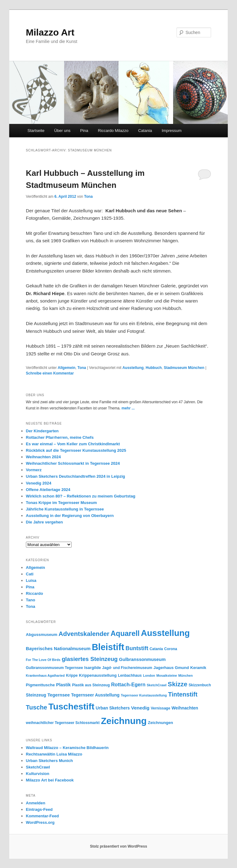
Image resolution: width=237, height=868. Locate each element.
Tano (31, 600)
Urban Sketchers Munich (49, 761)
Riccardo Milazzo (113, 131)
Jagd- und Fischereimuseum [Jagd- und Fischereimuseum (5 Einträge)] (127, 668)
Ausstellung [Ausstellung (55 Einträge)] (165, 633)
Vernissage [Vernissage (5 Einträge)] (160, 708)
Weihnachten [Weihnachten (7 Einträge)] (185, 708)
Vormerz (34, 470)
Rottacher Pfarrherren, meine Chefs (60, 437)
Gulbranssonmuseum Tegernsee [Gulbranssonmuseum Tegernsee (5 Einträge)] (54, 668)
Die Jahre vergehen (44, 522)
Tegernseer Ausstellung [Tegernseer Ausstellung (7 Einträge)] (95, 695)
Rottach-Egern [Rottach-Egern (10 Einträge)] (128, 684)
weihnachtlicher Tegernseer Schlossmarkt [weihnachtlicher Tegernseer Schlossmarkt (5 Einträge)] (63, 723)
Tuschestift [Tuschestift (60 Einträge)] (71, 706)
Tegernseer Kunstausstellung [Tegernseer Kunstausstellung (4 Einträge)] (144, 695)
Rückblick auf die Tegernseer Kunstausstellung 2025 (76, 450)
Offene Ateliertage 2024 (48, 490)
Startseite (36, 131)
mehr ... (128, 408)
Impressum (172, 131)
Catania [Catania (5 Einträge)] (156, 649)
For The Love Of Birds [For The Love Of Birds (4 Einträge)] (43, 660)
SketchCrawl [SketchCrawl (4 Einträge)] (156, 685)
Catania (145, 131)
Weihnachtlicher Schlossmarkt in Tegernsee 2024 (73, 463)
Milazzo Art (50, 32)
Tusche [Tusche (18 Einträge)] (37, 707)
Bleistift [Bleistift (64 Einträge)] (108, 647)
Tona (89, 197)
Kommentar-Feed (42, 816)
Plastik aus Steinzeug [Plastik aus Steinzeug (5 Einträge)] (91, 685)
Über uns (62, 131)
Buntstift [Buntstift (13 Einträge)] (137, 648)
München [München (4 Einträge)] (186, 675)
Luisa (31, 580)
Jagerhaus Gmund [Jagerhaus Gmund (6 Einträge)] (171, 668)
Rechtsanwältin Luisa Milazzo (54, 754)
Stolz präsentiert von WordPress (118, 846)
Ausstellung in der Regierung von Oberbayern (70, 516)
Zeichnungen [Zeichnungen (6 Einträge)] (160, 723)
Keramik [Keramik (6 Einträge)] (198, 668)
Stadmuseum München (184, 368)
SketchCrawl (38, 767)
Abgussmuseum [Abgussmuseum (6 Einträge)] (42, 635)
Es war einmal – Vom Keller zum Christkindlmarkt (73, 444)
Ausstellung (133, 368)
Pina (84, 131)
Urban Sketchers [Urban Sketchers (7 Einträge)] (113, 708)
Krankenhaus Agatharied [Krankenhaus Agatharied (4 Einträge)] (45, 675)
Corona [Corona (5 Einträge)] (171, 649)
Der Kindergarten (42, 431)
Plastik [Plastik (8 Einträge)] (63, 685)
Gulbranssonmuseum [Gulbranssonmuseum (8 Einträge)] (142, 659)
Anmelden (36, 803)
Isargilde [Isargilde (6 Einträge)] (93, 668)
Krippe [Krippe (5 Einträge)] (72, 675)
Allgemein (67, 368)
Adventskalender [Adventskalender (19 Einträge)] (84, 634)
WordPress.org (40, 822)
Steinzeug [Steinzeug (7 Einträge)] (36, 695)
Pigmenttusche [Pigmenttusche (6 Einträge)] (40, 685)
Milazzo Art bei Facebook (50, 780)
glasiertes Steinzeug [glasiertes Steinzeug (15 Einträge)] (90, 659)
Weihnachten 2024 (43, 457)
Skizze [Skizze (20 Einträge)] (178, 684)
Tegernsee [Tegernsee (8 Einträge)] (59, 695)
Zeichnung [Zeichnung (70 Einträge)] (124, 721)
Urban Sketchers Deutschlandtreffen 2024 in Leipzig (75, 476)
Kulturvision (38, 774)
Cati (30, 574)
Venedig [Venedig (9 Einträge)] (140, 708)
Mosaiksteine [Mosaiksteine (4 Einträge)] (167, 675)
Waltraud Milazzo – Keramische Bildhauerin (67, 748)
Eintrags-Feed (39, 809)
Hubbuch (154, 368)
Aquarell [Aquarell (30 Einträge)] (125, 633)
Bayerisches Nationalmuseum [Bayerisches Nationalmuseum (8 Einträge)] (58, 649)
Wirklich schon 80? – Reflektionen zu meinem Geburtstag (81, 496)
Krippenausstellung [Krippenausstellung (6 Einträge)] (98, 675)
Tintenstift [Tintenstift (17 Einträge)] (183, 694)
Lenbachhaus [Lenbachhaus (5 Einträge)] (130, 675)
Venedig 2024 (39, 483)
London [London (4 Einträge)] (149, 675)
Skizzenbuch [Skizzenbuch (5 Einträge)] (200, 685)
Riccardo (35, 593)
